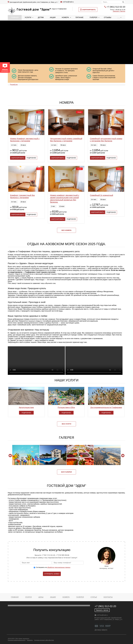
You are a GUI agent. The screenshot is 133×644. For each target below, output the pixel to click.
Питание (80, 17)
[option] (26, 455)
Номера (65, 17)
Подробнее (31, 158)
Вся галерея (66, 472)
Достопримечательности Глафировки (106, 407)
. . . (119, 17)
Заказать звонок (119, 11)
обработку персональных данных (59, 567)
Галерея (93, 17)
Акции (53, 17)
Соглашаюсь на (53, 567)
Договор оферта (101, 630)
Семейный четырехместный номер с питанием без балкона (106, 140)
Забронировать (88, 10)
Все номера (66, 230)
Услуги (28, 17)
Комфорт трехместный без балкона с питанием (22, 196)
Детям (41, 17)
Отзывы (108, 17)
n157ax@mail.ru (68, 2)
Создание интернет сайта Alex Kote (44, 640)
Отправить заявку (52, 574)
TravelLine (14, 85)
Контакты (108, 597)
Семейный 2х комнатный (102, 195)
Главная (15, 17)
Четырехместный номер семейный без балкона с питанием (66, 140)
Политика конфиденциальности (17, 640)
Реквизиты (30, 640)
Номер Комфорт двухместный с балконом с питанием (25, 140)
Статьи (94, 597)
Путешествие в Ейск (66, 407)
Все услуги (66, 424)
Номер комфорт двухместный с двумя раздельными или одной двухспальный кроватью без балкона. (65, 199)
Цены (41, 597)
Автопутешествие (26, 407)
